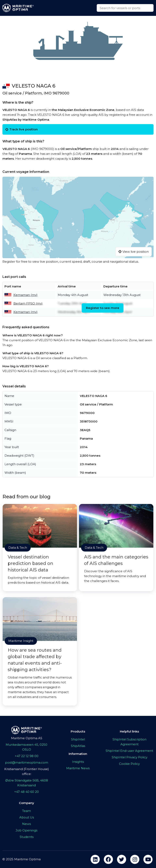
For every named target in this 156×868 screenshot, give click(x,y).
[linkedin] (95, 859)
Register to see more (103, 308)
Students (27, 837)
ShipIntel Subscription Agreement (129, 742)
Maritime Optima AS (27, 738)
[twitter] (122, 859)
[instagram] (135, 859)
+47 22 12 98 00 (27, 756)
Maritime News (78, 768)
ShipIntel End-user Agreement (129, 751)
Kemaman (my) (25, 295)
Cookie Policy (129, 764)
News (27, 824)
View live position (134, 252)
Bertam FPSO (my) (28, 303)
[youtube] (148, 859)
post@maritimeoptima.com (27, 762)
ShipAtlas (78, 746)
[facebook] (108, 859)
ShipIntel (78, 739)
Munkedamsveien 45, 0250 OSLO (27, 747)
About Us (27, 817)
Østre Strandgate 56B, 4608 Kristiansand (27, 783)
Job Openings (27, 830)
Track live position (22, 129)
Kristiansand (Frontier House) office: (27, 771)
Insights (78, 762)
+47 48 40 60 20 (27, 792)
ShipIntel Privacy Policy (129, 757)
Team (27, 811)
